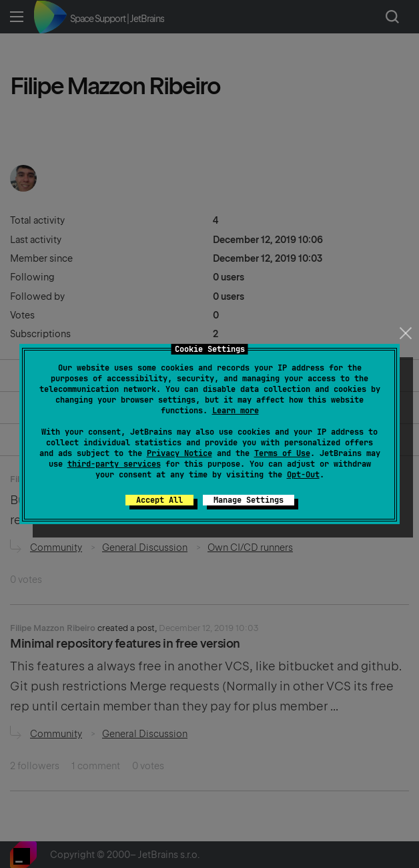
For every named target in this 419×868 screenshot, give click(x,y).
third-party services (114, 464)
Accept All (159, 500)
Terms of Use (282, 453)
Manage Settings (249, 500)
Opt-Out (303, 475)
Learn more (236, 411)
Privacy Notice (179, 453)
